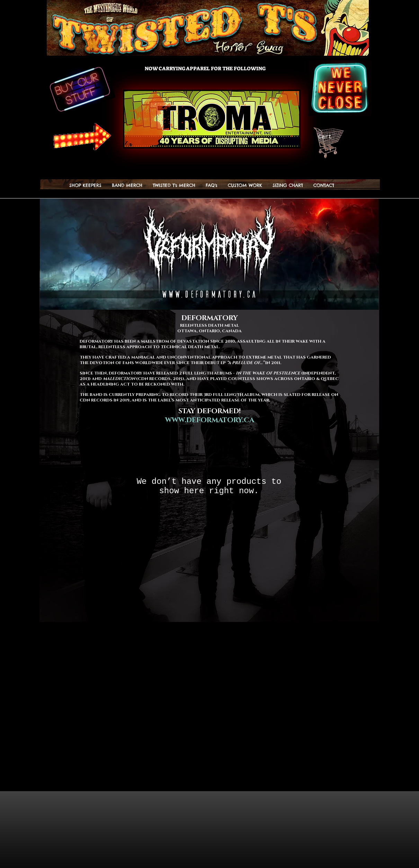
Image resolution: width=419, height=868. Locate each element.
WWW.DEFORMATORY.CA (210, 420)
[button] (174, 185)
